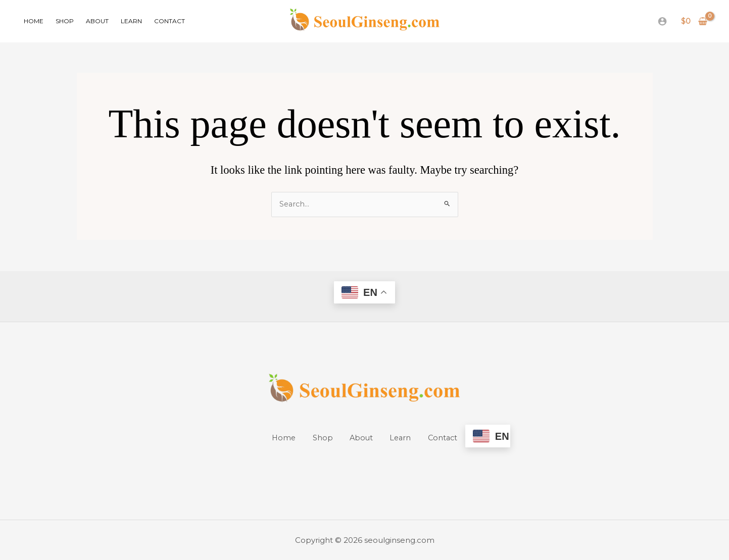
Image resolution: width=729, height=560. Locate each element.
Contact (169, 21)
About (97, 21)
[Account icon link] (662, 21)
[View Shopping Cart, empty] (694, 21)
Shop (65, 21)
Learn (131, 21)
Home (34, 21)
